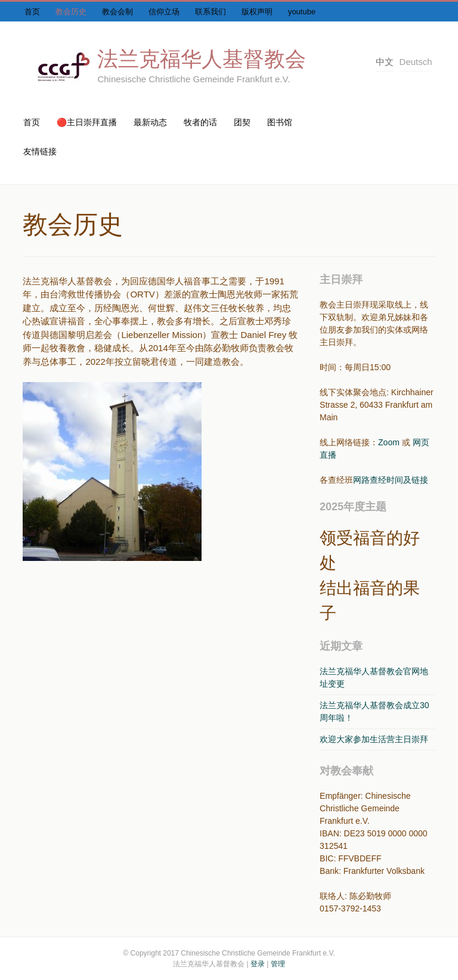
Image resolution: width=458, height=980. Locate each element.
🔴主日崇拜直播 (87, 122)
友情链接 (40, 151)
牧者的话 (200, 122)
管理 (278, 964)
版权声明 (257, 12)
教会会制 (117, 12)
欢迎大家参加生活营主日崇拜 (374, 739)
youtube (302, 12)
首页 (32, 12)
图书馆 (280, 122)
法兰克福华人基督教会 (202, 59)
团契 (242, 122)
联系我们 (211, 12)
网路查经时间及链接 (391, 480)
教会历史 (71, 12)
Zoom (389, 442)
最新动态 (150, 122)
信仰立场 (164, 12)
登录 (258, 964)
